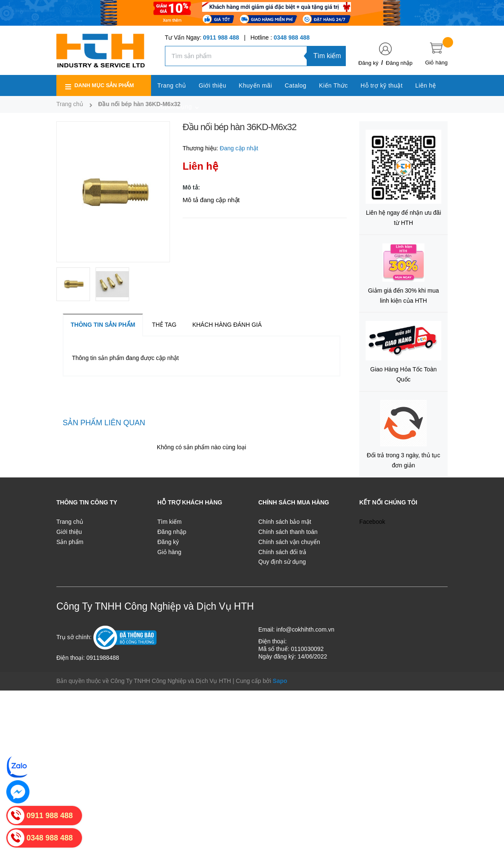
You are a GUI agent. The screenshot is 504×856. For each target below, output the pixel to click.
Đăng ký (369, 63)
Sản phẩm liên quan (104, 423)
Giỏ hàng (169, 552)
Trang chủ (70, 522)
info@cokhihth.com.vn (305, 629)
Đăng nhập (399, 63)
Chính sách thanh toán (288, 532)
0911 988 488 (221, 37)
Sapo (280, 681)
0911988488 (103, 658)
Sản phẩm (70, 542)
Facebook (372, 522)
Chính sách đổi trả (282, 552)
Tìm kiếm (327, 56)
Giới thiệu (69, 532)
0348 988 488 (292, 37)
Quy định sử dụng (282, 562)
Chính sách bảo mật (285, 522)
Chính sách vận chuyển (289, 542)
